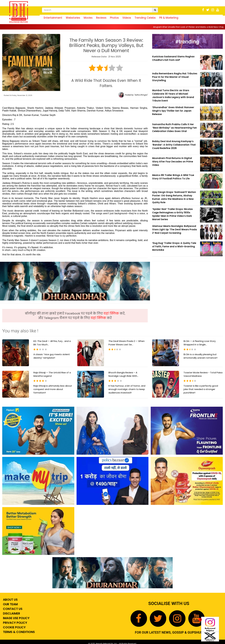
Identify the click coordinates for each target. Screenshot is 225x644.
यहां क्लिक (112, 313)
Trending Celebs (145, 18)
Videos (127, 18)
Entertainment (53, 18)
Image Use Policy (16, 618)
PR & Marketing (169, 18)
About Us (10, 600)
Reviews (101, 18)
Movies (88, 18)
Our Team (10, 604)
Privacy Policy (15, 623)
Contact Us (12, 609)
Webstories (73, 18)
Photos (114, 18)
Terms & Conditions (19, 632)
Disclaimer (11, 613)
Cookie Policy (14, 627)
